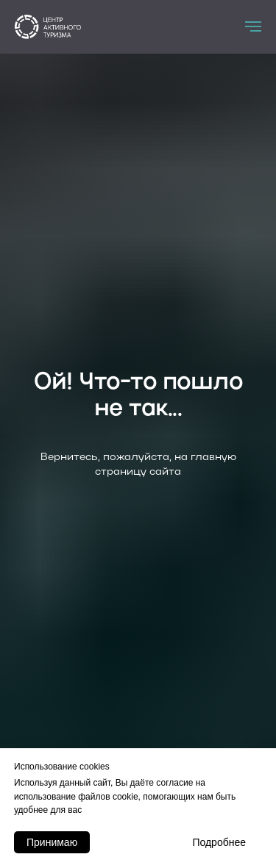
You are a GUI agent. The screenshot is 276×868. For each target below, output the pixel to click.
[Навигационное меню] (253, 26)
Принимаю (52, 842)
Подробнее (219, 842)
